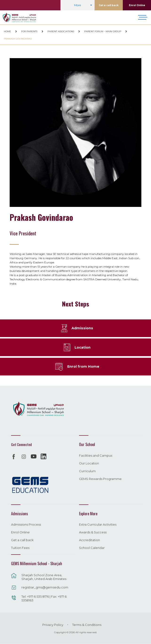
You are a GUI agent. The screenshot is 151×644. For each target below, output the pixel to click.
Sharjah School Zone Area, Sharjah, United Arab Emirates (44, 577)
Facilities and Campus (96, 456)
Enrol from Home (83, 366)
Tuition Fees (20, 548)
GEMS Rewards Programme (100, 479)
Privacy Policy (53, 625)
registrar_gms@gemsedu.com (45, 587)
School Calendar (92, 548)
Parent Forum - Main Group (103, 31)
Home (7, 31)
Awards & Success (93, 532)
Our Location (89, 463)
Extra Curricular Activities (98, 525)
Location (83, 347)
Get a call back (109, 5)
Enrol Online (137, 5)
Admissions (82, 328)
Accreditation (89, 540)
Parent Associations (61, 31)
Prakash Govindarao (18, 39)
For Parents (29, 31)
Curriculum (87, 471)
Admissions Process (26, 525)
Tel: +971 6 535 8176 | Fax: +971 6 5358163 (44, 598)
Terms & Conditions (87, 625)
